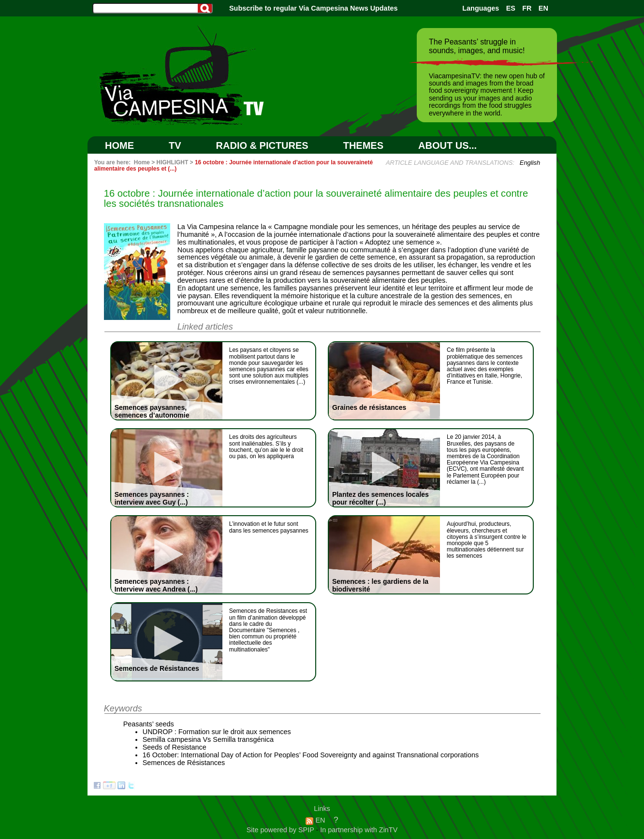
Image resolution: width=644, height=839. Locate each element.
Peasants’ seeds (149, 724)
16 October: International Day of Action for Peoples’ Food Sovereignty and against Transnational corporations (311, 755)
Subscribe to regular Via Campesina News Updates (313, 8)
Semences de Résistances (184, 763)
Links (322, 809)
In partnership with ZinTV (359, 830)
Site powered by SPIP (281, 830)
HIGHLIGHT (173, 162)
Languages (481, 8)
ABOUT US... (447, 145)
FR (527, 8)
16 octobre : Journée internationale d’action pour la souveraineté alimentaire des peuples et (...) (234, 166)
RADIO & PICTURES (262, 145)
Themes (363, 145)
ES (511, 8)
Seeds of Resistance (175, 747)
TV (175, 145)
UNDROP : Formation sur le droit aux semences (217, 732)
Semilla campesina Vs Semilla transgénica (208, 739)
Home (119, 145)
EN (543, 8)
